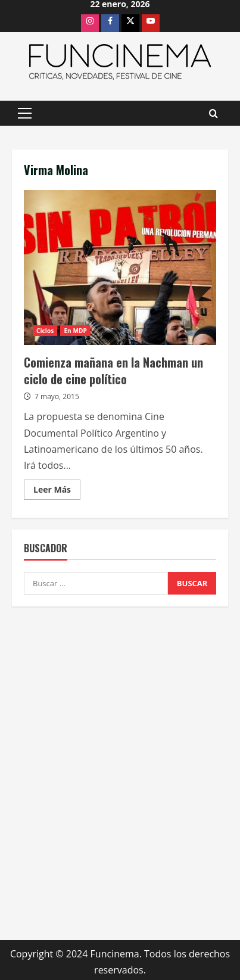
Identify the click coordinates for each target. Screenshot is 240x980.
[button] (25, 113)
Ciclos (45, 331)
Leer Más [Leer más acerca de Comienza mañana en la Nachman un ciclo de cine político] (57, 491)
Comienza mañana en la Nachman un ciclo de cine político (120, 267)
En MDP (75, 331)
